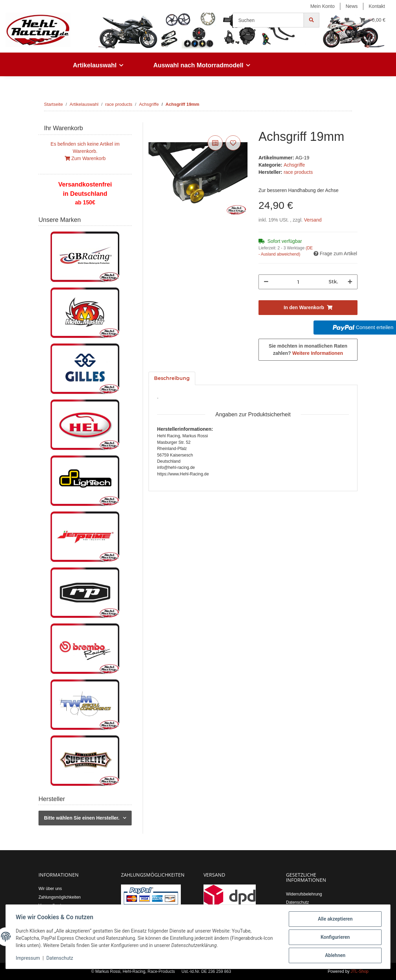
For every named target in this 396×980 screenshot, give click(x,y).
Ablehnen (334, 956)
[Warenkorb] (372, 20)
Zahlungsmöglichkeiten (60, 897)
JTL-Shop (360, 971)
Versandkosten (52, 905)
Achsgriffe (294, 165)
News (352, 6)
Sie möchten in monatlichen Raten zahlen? (308, 350)
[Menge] (298, 282)
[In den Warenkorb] (154, 126)
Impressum (29, 959)
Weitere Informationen (318, 353)
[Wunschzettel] (347, 20)
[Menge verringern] (266, 282)
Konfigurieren (334, 938)
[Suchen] (268, 20)
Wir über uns (50, 889)
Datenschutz (298, 902)
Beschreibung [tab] (172, 378)
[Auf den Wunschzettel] (233, 143)
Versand (313, 220)
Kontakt (377, 6)
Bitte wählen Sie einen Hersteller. (82, 818)
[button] (332, 20)
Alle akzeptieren (334, 920)
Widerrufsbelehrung (304, 894)
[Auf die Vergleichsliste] (215, 143)
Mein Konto (323, 6)
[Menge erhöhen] (350, 282)
